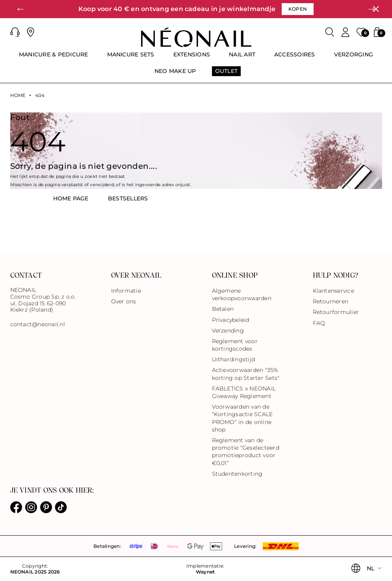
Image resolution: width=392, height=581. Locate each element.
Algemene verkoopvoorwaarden (242, 294)
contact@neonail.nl (38, 324)
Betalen (223, 309)
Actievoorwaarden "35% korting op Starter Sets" (246, 374)
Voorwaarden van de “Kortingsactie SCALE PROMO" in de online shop (242, 418)
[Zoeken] (330, 32)
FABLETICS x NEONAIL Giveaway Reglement (244, 392)
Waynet (205, 572)
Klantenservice (333, 291)
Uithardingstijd (234, 359)
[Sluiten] (376, 9)
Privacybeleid (231, 320)
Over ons (124, 301)
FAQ (319, 323)
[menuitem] (54, 58)
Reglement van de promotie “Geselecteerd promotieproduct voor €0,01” (246, 452)
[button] (20, 9)
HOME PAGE (71, 198)
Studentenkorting (237, 474)
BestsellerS (128, 198)
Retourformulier (336, 312)
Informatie (126, 291)
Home (18, 95)
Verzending (228, 331)
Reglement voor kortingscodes (235, 345)
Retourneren (331, 301)
